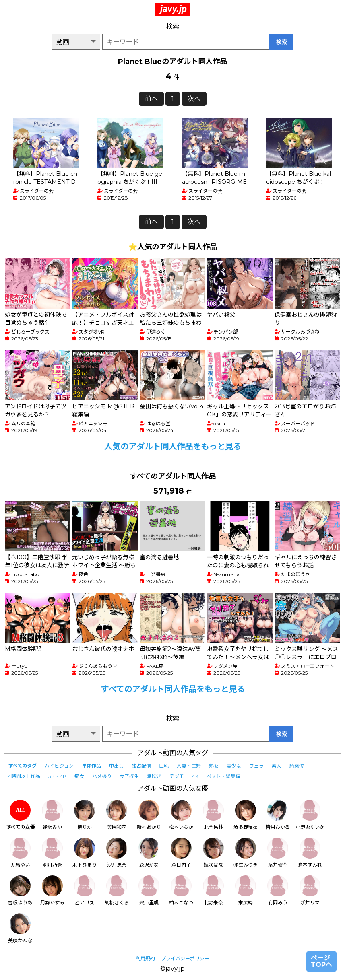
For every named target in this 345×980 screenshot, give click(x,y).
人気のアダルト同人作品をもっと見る (173, 447)
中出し (116, 766)
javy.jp (174, 9)
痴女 (79, 776)
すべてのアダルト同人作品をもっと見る (173, 689)
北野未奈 (213, 890)
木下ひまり (85, 853)
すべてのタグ (22, 766)
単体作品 (91, 766)
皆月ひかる (278, 815)
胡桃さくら (117, 890)
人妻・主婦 (189, 766)
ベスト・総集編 (223, 776)
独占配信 (141, 766)
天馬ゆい (20, 853)
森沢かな (149, 853)
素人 (277, 766)
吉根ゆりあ (20, 890)
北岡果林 (213, 815)
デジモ (177, 776)
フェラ (256, 766)
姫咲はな (213, 853)
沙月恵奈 (117, 853)
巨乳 (164, 766)
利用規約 (145, 958)
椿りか (85, 815)
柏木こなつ (181, 890)
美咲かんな (20, 928)
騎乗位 (297, 766)
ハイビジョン (59, 766)
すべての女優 (20, 815)
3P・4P (57, 776)
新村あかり (149, 815)
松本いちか (181, 815)
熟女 (214, 766)
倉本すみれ (310, 853)
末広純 (246, 890)
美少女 (234, 766)
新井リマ (310, 890)
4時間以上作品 (24, 776)
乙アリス (85, 890)
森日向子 (181, 853)
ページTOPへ (321, 961)
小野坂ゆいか (310, 815)
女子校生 (129, 776)
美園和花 (117, 815)
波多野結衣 (246, 815)
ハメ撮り (102, 776)
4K (195, 776)
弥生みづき (246, 853)
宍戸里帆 (149, 890)
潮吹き (154, 776)
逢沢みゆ (52, 815)
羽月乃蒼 (52, 853)
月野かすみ (52, 890)
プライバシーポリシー (185, 958)
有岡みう (278, 890)
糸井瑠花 (278, 853)
